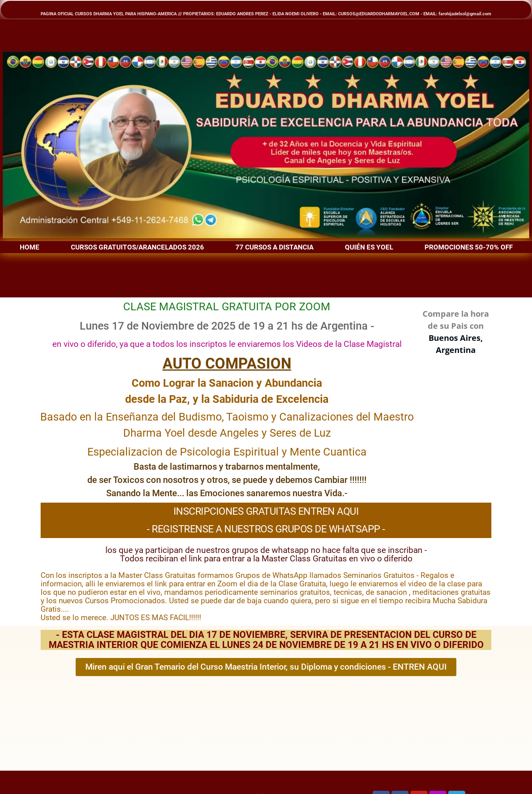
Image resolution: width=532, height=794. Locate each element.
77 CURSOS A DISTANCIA (274, 247)
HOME (30, 247)
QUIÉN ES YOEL (369, 247)
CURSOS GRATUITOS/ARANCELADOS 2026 (137, 247)
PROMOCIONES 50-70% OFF (469, 247)
